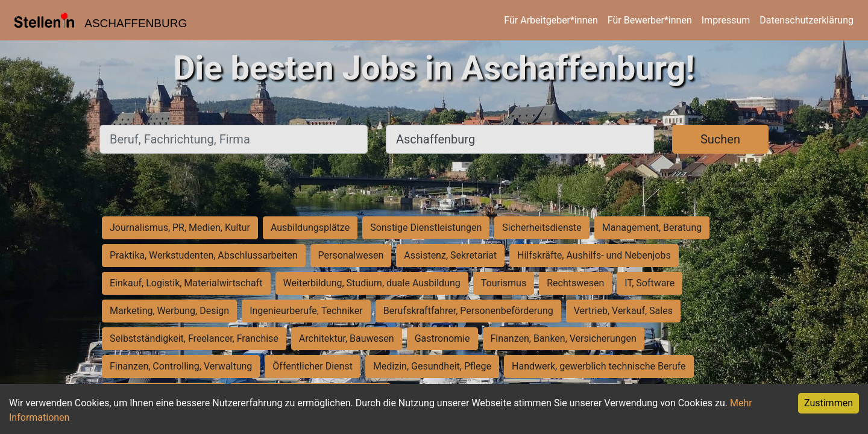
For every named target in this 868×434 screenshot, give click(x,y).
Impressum (726, 20)
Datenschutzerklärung (807, 20)
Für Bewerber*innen (650, 20)
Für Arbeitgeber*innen (551, 20)
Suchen (720, 139)
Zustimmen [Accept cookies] (829, 403)
